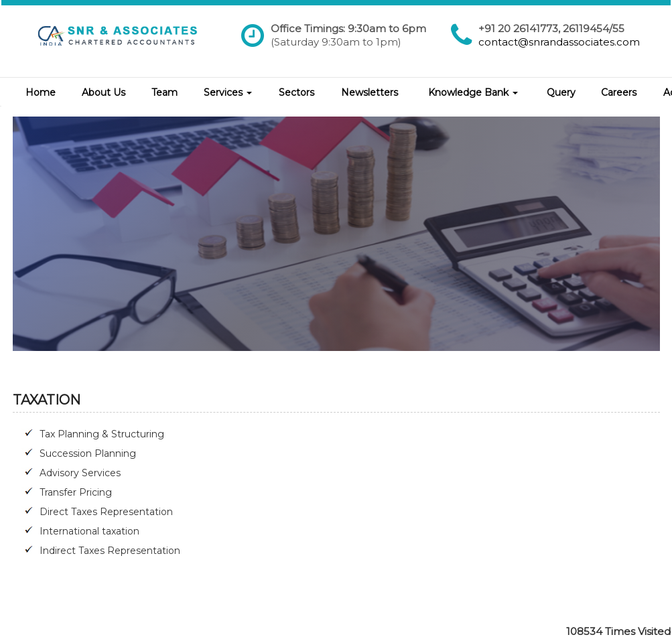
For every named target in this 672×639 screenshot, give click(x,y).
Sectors (296, 92)
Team (164, 92)
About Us (104, 92)
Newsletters (369, 92)
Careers (619, 92)
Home (41, 92)
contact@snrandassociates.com (559, 42)
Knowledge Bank (473, 92)
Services (228, 92)
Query (561, 92)
